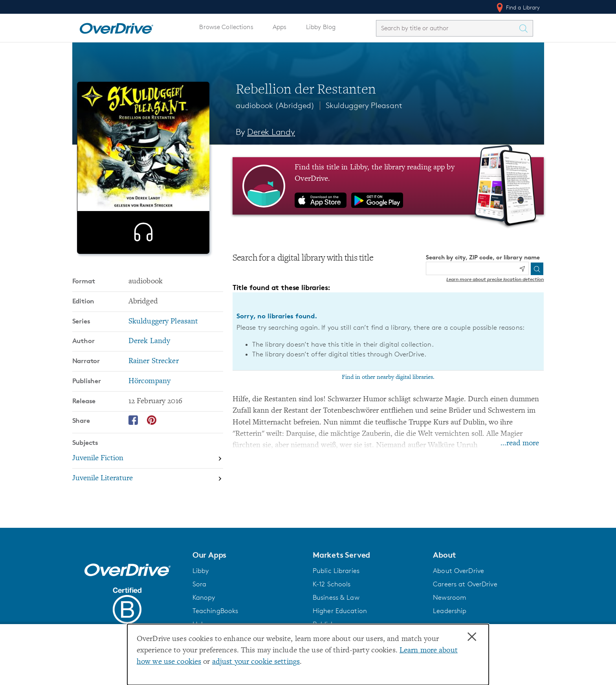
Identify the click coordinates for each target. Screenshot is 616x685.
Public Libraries (336, 571)
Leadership (450, 611)
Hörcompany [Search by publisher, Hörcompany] (149, 395)
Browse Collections (226, 27)
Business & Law (336, 597)
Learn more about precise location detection (495, 279)
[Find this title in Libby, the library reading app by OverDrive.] (388, 186)
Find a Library (518, 7)
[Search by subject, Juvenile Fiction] (148, 473)
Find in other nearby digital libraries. (388, 377)
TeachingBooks (215, 611)
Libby (201, 571)
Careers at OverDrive (465, 584)
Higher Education (340, 611)
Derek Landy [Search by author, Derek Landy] (271, 132)
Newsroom (450, 597)
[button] (248, 555)
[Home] (116, 27)
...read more (520, 444)
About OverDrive (458, 571)
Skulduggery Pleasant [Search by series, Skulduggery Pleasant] (163, 335)
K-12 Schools (332, 584)
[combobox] (447, 28)
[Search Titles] (526, 28)
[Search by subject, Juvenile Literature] (148, 492)
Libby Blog (321, 27)
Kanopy (204, 597)
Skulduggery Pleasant (364, 105)
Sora (200, 584)
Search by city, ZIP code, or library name (483, 257)
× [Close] (472, 637)
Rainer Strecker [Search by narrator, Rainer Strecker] (154, 375)
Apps (280, 27)
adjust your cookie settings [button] (256, 662)
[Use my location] (522, 269)
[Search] (537, 269)
